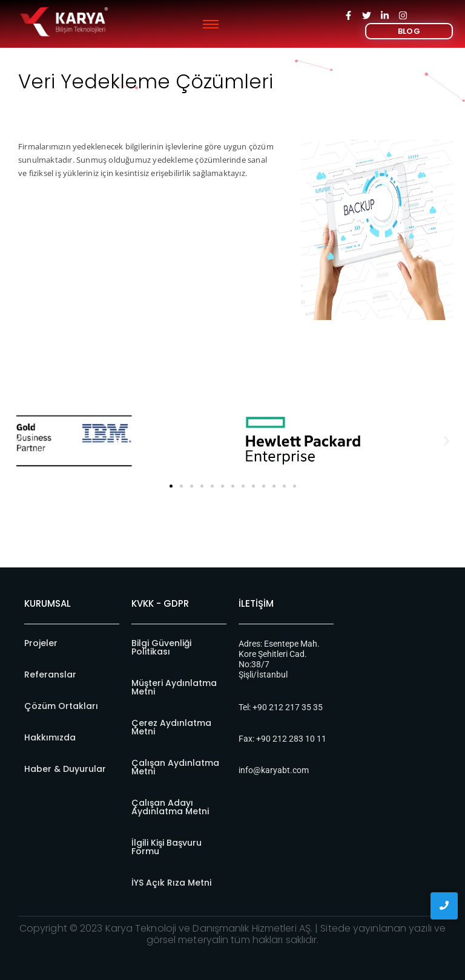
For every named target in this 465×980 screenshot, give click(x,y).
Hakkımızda (50, 737)
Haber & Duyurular (65, 769)
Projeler (41, 643)
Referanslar (50, 675)
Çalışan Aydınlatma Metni (175, 767)
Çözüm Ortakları (61, 706)
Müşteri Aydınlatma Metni (174, 687)
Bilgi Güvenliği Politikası (161, 647)
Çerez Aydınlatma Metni (171, 727)
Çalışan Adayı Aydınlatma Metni (170, 807)
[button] (18, 441)
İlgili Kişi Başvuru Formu (167, 847)
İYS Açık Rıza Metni (171, 883)
